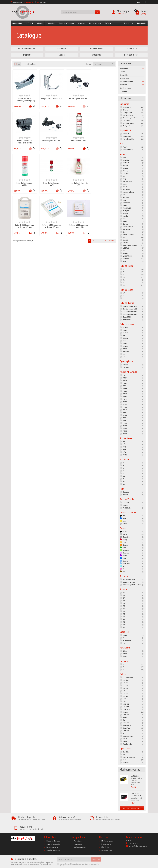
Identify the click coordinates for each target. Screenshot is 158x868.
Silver (125, 524)
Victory (126, 253)
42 (124, 611)
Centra (125, 168)
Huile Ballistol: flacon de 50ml (24, 182)
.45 (124, 354)
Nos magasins (106, 836)
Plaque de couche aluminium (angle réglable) (24, 99)
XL (124, 285)
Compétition (17, 23)
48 (124, 627)
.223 (125, 699)
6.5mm (125, 333)
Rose (125, 569)
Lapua (125, 205)
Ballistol (126, 163)
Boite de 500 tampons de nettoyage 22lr (104, 182)
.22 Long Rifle (128, 677)
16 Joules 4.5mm (129, 582)
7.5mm (125, 338)
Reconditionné (128, 150)
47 (124, 625)
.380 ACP (126, 709)
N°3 (124, 447)
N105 (125, 418)
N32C (125, 420)
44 (124, 617)
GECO (125, 184)
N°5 (124, 452)
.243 (125, 701)
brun (125, 572)
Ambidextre (127, 508)
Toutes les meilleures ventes (132, 808)
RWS (125, 219)
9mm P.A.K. (127, 725)
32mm (125, 654)
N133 (125, 383)
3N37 (125, 412)
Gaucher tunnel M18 (130, 312)
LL (124, 282)
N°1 (124, 442)
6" (124, 298)
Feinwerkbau (128, 181)
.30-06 (125, 683)
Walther (126, 259)
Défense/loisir (125, 78)
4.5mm (125, 327)
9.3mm (125, 346)
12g (124, 733)
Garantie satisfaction (53, 836)
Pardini (126, 216)
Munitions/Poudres (66, 23)
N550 (125, 407)
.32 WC (125, 688)
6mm (125, 330)
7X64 (125, 717)
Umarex (126, 243)
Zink (125, 261)
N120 (125, 378)
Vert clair (126, 550)
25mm (125, 651)
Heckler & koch (128, 192)
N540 (125, 404)
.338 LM (126, 704)
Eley (124, 179)
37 (124, 598)
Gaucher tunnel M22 (130, 314)
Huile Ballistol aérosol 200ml (77, 141)
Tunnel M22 (127, 320)
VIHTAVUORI (127, 256)
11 (124, 479)
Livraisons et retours (53, 833)
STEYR (125, 237)
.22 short (126, 680)
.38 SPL (126, 693)
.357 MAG (126, 707)
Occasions (81, 23)
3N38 (125, 415)
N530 (125, 402)
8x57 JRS (126, 723)
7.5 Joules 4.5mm (129, 579)
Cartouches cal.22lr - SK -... (136, 777)
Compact (126, 492)
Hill (124, 195)
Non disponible (128, 139)
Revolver (126, 763)
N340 (125, 431)
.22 (124, 357)
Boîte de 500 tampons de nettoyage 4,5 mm (77, 182)
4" (124, 293)
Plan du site (105, 839)
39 (124, 603)
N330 (125, 428)
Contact (42, 2)
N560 (125, 410)
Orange (126, 545)
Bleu (125, 518)
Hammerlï (126, 189)
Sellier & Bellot (128, 227)
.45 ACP (126, 696)
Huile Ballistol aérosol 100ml (104, 141)
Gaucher (126, 502)
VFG (124, 251)
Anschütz (126, 160)
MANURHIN (127, 208)
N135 (125, 386)
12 (124, 481)
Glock (125, 187)
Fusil (125, 755)
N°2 (124, 444)
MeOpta (126, 211)
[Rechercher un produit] (78, 12)
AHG (125, 158)
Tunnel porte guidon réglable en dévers (104, 99)
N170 (125, 399)
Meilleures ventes (80, 839)
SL (124, 280)
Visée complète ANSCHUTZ (77, 98)
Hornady (126, 197)
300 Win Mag (128, 736)
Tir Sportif (29, 23)
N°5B (125, 455)
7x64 (125, 720)
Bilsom (125, 165)
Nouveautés (141, 23)
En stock (126, 134)
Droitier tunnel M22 (130, 309)
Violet (125, 556)
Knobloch (126, 203)
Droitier (126, 505)
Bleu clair (126, 564)
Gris (124, 638)
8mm (125, 341)
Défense (108, 23)
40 (124, 606)
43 (124, 614)
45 (124, 619)
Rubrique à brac (95, 23)
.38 (124, 691)
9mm (125, 343)
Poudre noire (128, 744)
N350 (125, 434)
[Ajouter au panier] (30, 106)
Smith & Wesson (129, 235)
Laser (125, 739)
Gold (125, 521)
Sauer (125, 221)
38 (124, 601)
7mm (125, 335)
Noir (125, 516)
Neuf (125, 147)
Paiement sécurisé (52, 839)
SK (124, 232)
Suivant (112, 197)
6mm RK (126, 715)
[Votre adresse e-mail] (74, 852)
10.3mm (126, 351)
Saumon (126, 553)
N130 (125, 380)
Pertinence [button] (98, 64)
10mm (125, 349)
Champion (127, 171)
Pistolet (126, 365)
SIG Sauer (126, 229)
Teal (124, 566)
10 (124, 476)
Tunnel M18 (127, 317)
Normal (126, 495)
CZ (124, 176)
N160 (125, 394)
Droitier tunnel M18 (130, 306)
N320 (125, 426)
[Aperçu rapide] (34, 106)
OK (97, 12)
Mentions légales (107, 833)
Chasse (40, 23)
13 (124, 484)
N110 (125, 375)
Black (125, 532)
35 (124, 593)
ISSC (125, 200)
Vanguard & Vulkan (130, 245)
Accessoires (51, 23)
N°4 (124, 450)
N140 (125, 388)
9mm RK (126, 731)
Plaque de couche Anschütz (51, 98)
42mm (125, 656)
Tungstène (127, 537)
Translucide (127, 640)
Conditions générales (53, 842)
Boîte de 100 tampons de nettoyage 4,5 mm (51, 182)
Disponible (127, 136)
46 (124, 622)
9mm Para (127, 728)
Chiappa (126, 173)
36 (105, 197)
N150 (125, 391)
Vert (124, 548)
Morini (125, 213)
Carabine (126, 367)
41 (124, 609)
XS (124, 277)
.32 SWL (126, 685)
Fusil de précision (129, 757)
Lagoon (126, 561)
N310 (125, 423)
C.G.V (62, 858)
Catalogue (125, 63)
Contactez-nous (107, 842)
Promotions (128, 23)
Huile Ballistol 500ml (51, 140)
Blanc (125, 635)
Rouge (125, 540)
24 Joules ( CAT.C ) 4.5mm (132, 585)
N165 (125, 396)
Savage (125, 224)
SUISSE (125, 240)
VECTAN (126, 248)
